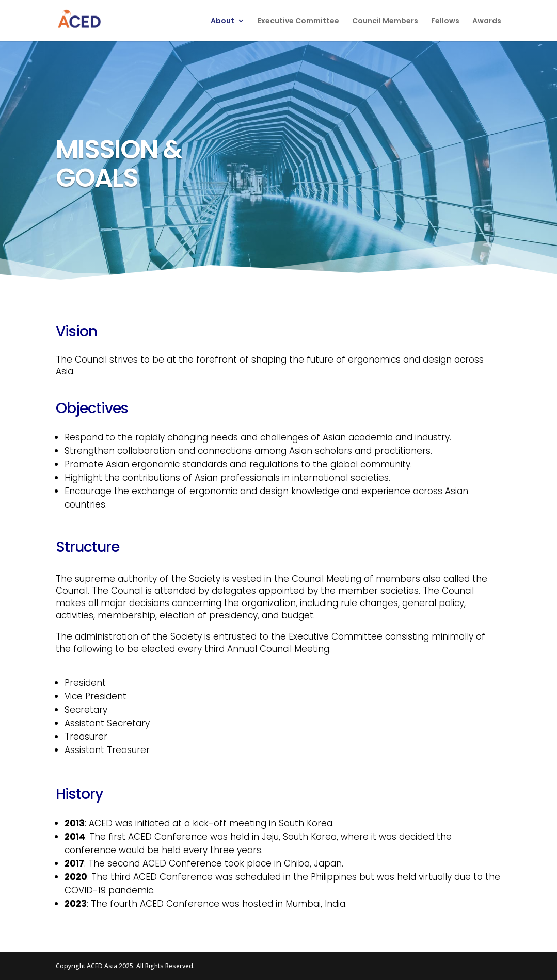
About (222, 21)
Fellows (445, 21)
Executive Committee (298, 21)
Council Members (385, 21)
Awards (487, 21)
